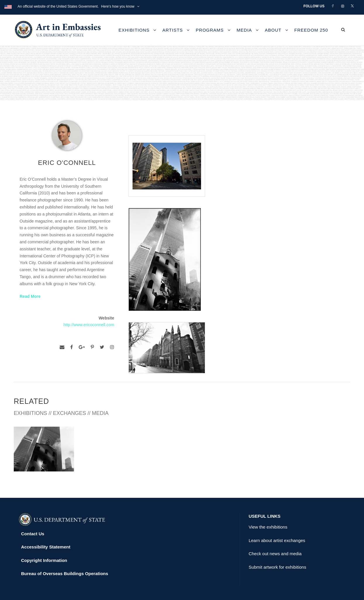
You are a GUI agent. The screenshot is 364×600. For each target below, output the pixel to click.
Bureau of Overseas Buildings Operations (65, 553)
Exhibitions (134, 30)
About (273, 30)
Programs (210, 30)
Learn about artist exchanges (277, 520)
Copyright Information (44, 540)
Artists (173, 30)
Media (244, 30)
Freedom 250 (311, 30)
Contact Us (33, 513)
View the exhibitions (268, 506)
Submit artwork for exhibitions (278, 546)
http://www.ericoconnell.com (89, 325)
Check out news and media (275, 533)
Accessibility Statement (46, 526)
